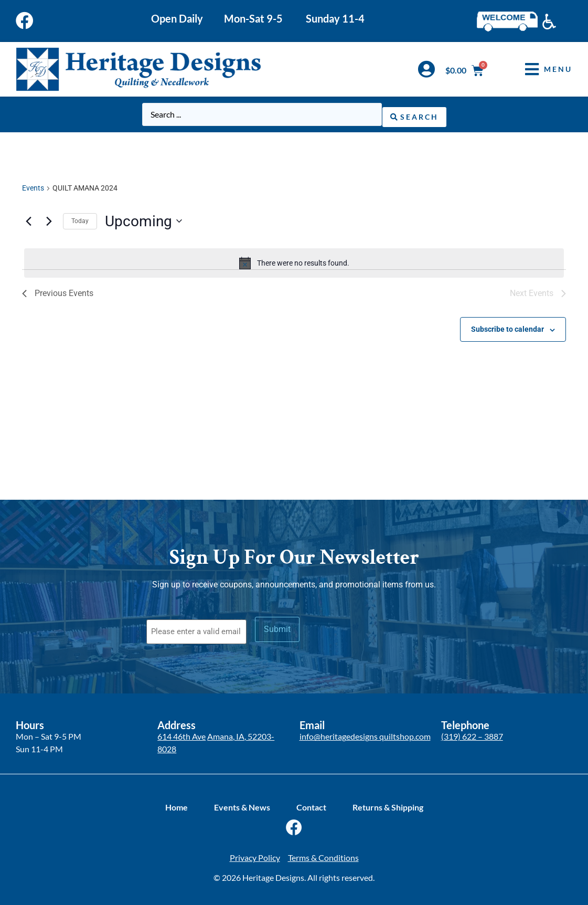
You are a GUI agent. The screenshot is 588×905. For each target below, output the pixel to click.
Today (80, 219)
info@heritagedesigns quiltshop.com (365, 731)
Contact (311, 801)
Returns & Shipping (388, 801)
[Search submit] (414, 114)
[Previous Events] (28, 219)
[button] (541, 69)
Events (33, 186)
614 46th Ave (181, 731)
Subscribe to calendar (507, 327)
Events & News (242, 801)
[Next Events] (49, 219)
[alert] (294, 261)
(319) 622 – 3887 (472, 731)
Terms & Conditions (323, 852)
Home (177, 801)
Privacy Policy (255, 852)
